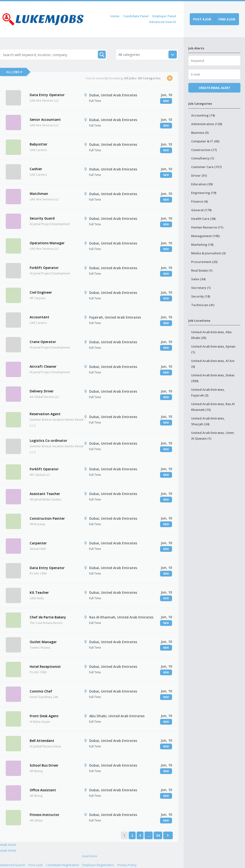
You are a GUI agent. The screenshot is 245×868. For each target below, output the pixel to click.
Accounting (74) (203, 115)
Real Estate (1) (202, 270)
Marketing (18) (202, 245)
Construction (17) (204, 150)
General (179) (201, 210)
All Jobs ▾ (14, 72)
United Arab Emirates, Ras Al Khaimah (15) (213, 407)
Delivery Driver (42, 391)
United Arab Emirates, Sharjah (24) (208, 421)
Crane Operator (43, 342)
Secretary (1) (201, 288)
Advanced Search (163, 22)
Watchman (39, 194)
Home (115, 16)
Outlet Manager (43, 642)
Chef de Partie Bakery (48, 617)
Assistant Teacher (45, 494)
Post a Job (36, 865)
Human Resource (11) (207, 227)
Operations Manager (47, 243)
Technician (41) (203, 305)
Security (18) (201, 296)
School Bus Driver (44, 765)
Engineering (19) (204, 193)
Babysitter (39, 144)
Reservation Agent (45, 414)
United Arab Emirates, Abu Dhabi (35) (211, 335)
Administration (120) (207, 124)
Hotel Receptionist (45, 667)
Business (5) (200, 133)
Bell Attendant (42, 741)
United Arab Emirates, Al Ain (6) (213, 364)
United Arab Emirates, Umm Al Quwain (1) (212, 436)
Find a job (227, 19)
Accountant (39, 317)
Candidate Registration (63, 865)
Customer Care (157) (206, 167)
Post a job (202, 19)
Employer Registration (98, 865)
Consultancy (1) (203, 158)
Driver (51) (199, 175)
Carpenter (38, 543)
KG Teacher (39, 592)
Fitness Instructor (45, 815)
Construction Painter (47, 518)
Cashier (36, 169)
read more (8, 845)
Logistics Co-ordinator (48, 440)
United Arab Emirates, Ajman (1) (213, 349)
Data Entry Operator (47, 95)
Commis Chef (41, 691)
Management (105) (205, 236)
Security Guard (42, 218)
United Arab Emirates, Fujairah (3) (208, 392)
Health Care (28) (203, 219)
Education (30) (202, 184)
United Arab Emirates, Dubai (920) (213, 378)
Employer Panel (164, 16)
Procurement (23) (204, 262)
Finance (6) (199, 201)
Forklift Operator (44, 268)
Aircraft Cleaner (43, 366)
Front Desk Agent (44, 716)
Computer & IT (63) (205, 141)
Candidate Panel (136, 16)
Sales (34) (198, 279)
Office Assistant (43, 790)
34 (158, 835)
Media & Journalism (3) (208, 253)
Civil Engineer (41, 292)
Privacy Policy (127, 865)
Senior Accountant (45, 119)
